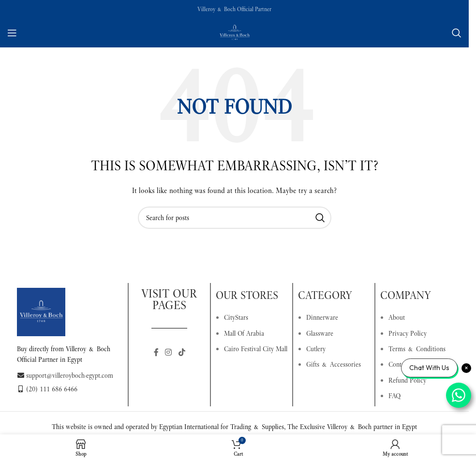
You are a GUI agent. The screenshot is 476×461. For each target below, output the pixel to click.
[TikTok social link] (182, 353)
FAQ (394, 396)
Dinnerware (322, 317)
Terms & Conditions (417, 349)
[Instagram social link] (169, 353)
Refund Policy (407, 380)
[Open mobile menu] (12, 33)
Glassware (320, 333)
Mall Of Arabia (244, 333)
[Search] (457, 33)
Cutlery (316, 349)
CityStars (236, 317)
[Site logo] (235, 32)
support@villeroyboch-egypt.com (65, 375)
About (397, 317)
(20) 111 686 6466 (47, 389)
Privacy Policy (408, 333)
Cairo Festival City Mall (256, 349)
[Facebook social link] (156, 353)
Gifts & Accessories (334, 364)
